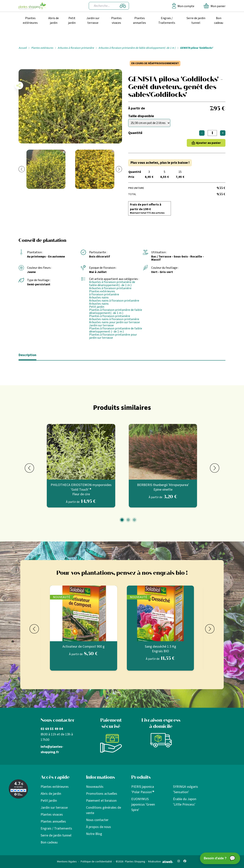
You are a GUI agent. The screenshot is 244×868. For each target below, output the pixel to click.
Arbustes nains (99, 298)
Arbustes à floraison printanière (76, 48)
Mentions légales (67, 862)
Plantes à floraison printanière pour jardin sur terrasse (113, 336)
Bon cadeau (219, 20)
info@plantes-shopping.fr (52, 749)
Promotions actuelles (102, 794)
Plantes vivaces (116, 20)
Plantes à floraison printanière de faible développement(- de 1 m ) (116, 311)
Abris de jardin (54, 20)
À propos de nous (99, 827)
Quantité (135, 133)
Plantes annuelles (139, 20)
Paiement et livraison (101, 801)
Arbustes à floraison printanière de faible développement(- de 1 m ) (137, 48)
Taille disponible (141, 116)
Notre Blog (94, 834)
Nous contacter (97, 820)
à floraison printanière (104, 294)
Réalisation (161, 862)
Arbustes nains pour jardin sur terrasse (114, 322)
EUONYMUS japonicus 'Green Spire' (143, 804)
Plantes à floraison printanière (110, 316)
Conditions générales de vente (104, 810)
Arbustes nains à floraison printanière (114, 301)
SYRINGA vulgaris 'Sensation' (186, 789)
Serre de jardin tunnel (196, 20)
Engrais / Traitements (167, 20)
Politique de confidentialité (96, 862)
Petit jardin (72, 20)
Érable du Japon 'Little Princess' (185, 802)
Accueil (23, 48)
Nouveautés (95, 787)
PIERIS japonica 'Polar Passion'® (143, 789)
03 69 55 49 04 (52, 729)
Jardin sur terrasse (93, 20)
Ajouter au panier (208, 143)
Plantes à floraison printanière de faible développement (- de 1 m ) (116, 330)
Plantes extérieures (30, 20)
